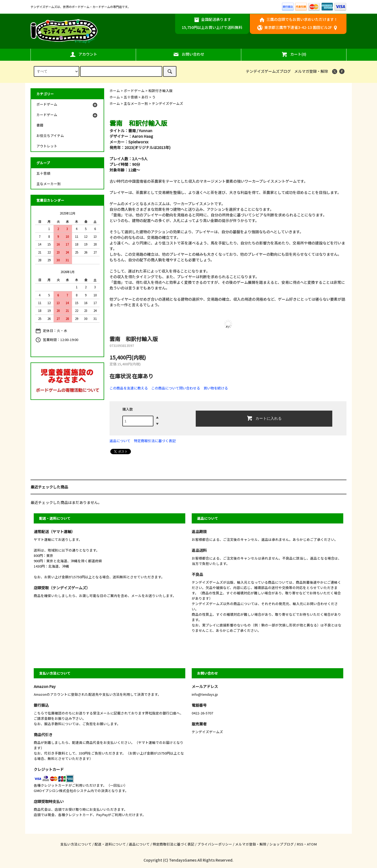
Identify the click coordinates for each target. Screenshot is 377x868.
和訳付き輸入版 (161, 91)
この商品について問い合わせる (176, 388)
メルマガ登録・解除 (311, 71)
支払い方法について (76, 844)
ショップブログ (282, 844)
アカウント (83, 54)
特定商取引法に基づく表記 (155, 441)
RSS (300, 844)
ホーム (115, 91)
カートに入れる (264, 418)
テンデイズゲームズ (167, 103)
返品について (120, 441)
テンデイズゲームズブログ (268, 71)
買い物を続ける (216, 388)
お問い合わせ (188, 54)
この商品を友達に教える (129, 388)
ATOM (312, 844)
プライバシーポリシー (215, 844)
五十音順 (131, 97)
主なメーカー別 (136, 103)
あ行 (145, 97)
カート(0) (294, 54)
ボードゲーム (134, 91)
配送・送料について (110, 844)
